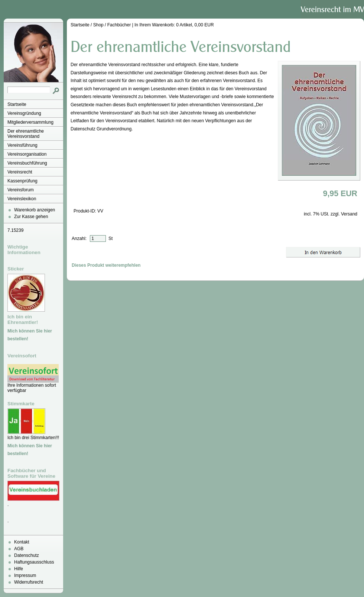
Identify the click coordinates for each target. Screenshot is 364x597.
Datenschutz (27, 555)
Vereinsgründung (24, 113)
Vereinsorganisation (27, 154)
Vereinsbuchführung (27, 163)
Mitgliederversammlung (30, 122)
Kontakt (22, 542)
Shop (98, 25)
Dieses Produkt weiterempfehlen (106, 265)
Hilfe (19, 569)
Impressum (25, 575)
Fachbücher (119, 25)
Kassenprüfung (22, 181)
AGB (19, 549)
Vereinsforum (21, 190)
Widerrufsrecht (29, 582)
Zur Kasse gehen (31, 217)
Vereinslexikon (22, 199)
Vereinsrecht (20, 172)
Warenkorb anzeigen (35, 210)
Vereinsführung (22, 145)
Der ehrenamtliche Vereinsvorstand (26, 134)
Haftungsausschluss (34, 562)
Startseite (17, 104)
